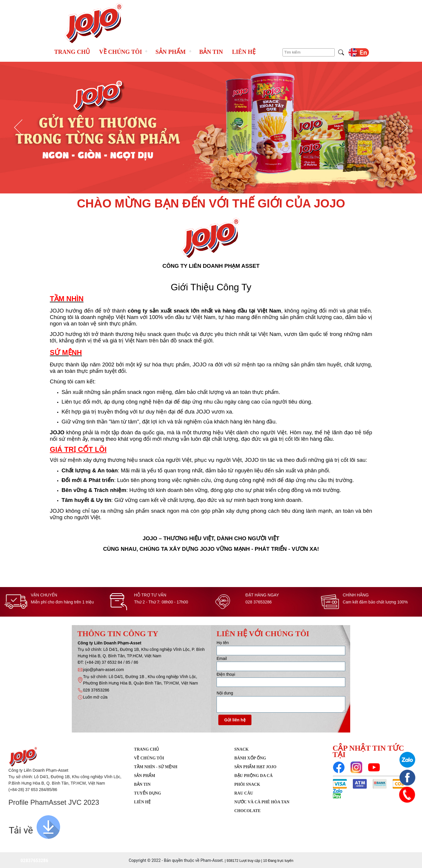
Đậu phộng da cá (253, 776)
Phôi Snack (247, 784)
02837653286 (34, 860)
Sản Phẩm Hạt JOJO (255, 767)
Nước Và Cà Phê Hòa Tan (262, 802)
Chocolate (247, 811)
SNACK (241, 749)
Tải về (21, 830)
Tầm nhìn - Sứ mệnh (156, 767)
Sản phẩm (170, 52)
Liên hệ (244, 52)
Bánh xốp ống (250, 758)
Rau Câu (244, 793)
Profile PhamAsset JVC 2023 (54, 802)
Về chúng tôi (120, 52)
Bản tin (211, 52)
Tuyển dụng (147, 793)
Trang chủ (72, 52)
